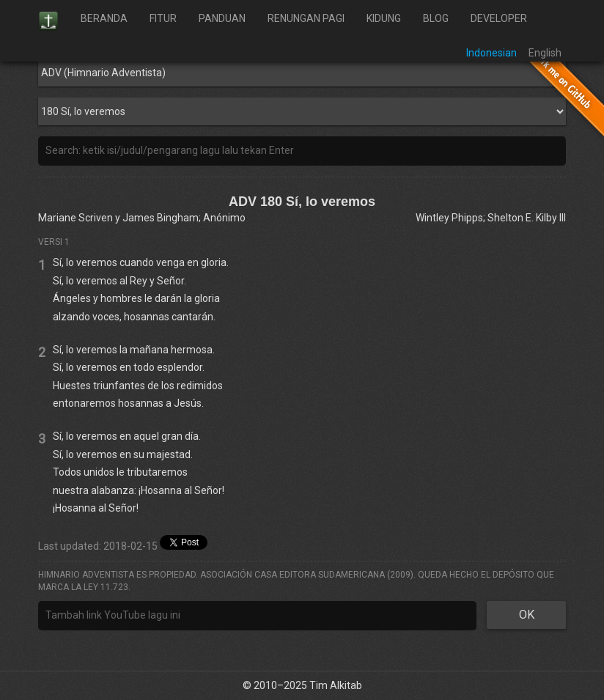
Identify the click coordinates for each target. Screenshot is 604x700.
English (545, 53)
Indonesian (491, 53)
